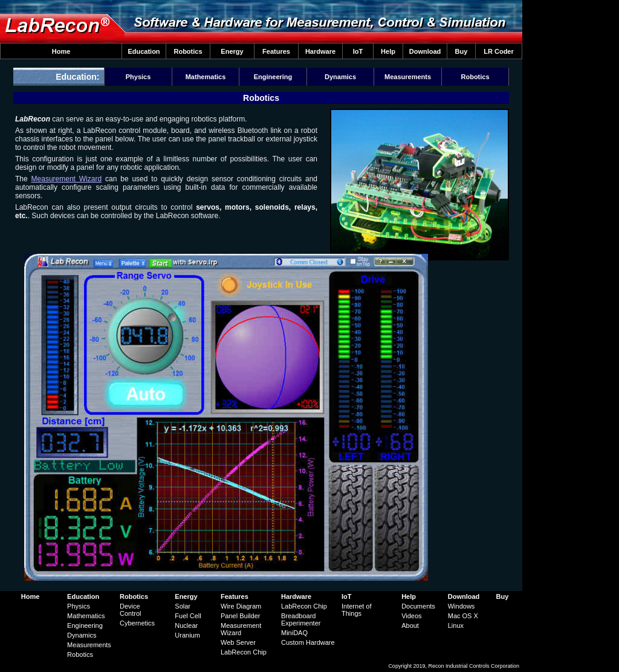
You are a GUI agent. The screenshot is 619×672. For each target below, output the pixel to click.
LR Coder (499, 51)
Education (144, 51)
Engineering (273, 77)
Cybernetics (137, 623)
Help (388, 51)
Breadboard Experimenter (301, 619)
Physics (138, 77)
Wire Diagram (241, 606)
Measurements (408, 77)
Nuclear (186, 625)
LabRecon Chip (244, 652)
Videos (411, 616)
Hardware (320, 51)
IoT (358, 51)
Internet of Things (357, 610)
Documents (418, 606)
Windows (462, 606)
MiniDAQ (294, 633)
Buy (462, 51)
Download (425, 51)
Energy (232, 51)
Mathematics (206, 77)
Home (61, 51)
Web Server (238, 642)
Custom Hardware (308, 642)
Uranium (187, 635)
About (410, 625)
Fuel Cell (188, 616)
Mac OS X (463, 616)
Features (276, 51)
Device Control (130, 610)
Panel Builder (240, 616)
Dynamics (340, 77)
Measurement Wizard (67, 179)
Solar (183, 606)
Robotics (188, 51)
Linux (456, 625)
